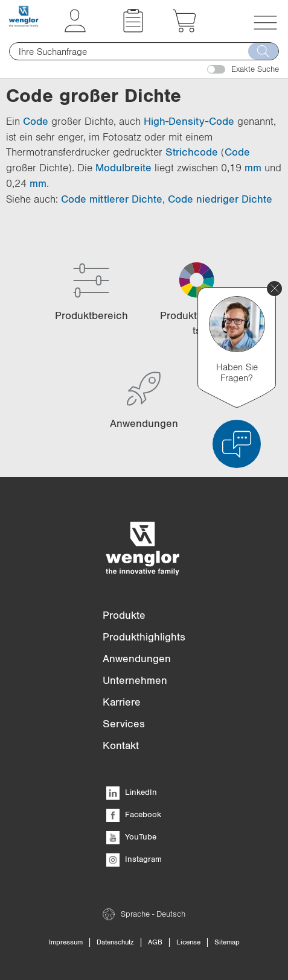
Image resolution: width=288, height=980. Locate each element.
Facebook (134, 814)
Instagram (134, 859)
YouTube (131, 836)
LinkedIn (132, 792)
